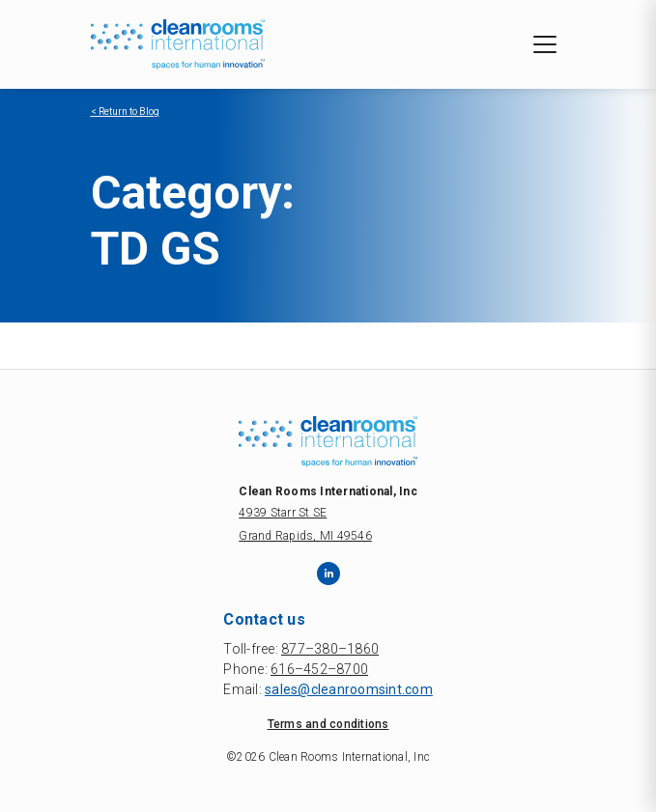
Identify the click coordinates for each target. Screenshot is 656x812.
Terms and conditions (328, 724)
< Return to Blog (125, 112)
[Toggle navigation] (545, 44)
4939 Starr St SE (283, 513)
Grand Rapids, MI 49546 (305, 536)
